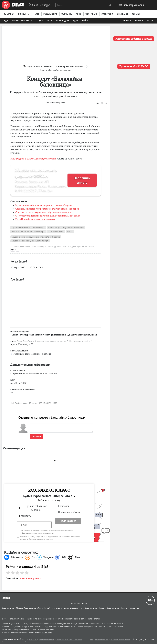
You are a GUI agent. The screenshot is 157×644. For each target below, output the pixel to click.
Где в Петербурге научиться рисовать (35, 219)
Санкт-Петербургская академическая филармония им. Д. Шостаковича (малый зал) (55, 335)
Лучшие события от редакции (36, 508)
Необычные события (69, 512)
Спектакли (64, 506)
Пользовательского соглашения (40, 539)
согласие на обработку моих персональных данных (43, 530)
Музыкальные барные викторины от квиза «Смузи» (44, 205)
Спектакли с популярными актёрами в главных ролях (45, 212)
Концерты (26, 516)
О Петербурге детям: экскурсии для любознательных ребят (48, 216)
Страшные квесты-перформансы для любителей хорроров (47, 209)
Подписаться (68, 521)
